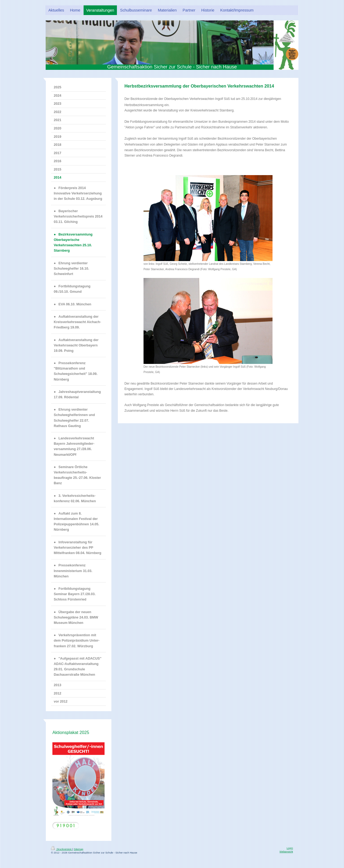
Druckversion (62, 849)
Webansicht (286, 851)
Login (290, 848)
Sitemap (78, 849)
